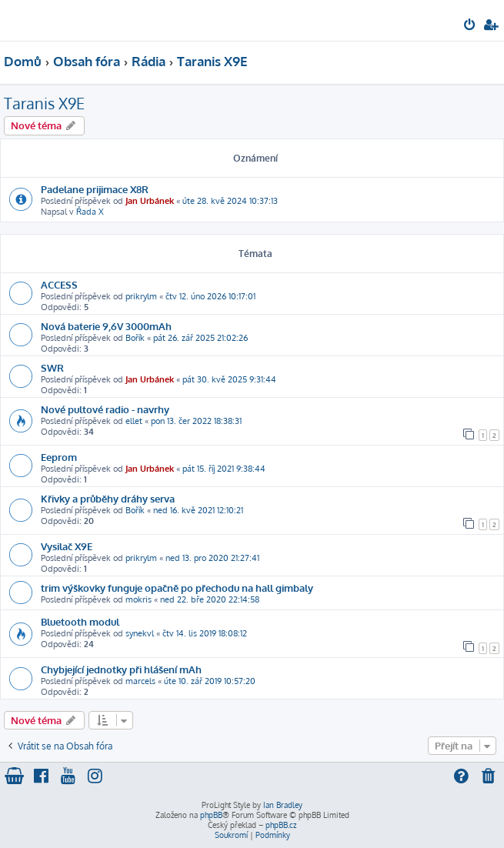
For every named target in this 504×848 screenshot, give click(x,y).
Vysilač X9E (67, 546)
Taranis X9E (44, 103)
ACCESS (59, 284)
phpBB (211, 815)
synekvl (140, 633)
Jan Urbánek (150, 201)
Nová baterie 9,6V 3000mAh (106, 326)
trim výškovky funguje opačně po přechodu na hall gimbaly (177, 588)
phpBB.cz (281, 825)
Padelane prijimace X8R (95, 189)
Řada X (90, 212)
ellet (134, 421)
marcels (140, 681)
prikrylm (141, 296)
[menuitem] (471, 26)
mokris (139, 599)
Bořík (135, 338)
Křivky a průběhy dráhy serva (108, 498)
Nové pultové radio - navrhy (105, 409)
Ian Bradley (283, 805)
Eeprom (59, 457)
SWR (52, 367)
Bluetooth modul (80, 621)
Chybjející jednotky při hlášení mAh (121, 669)
